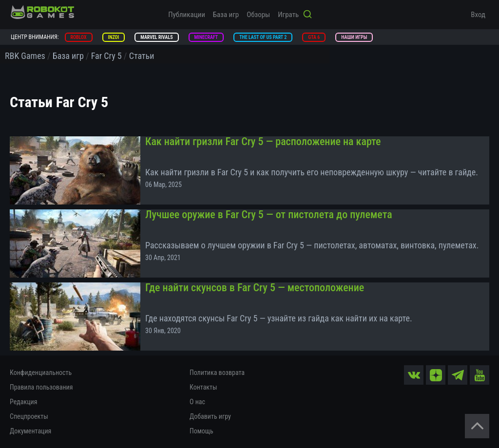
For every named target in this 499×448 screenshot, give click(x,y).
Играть (288, 15)
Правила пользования (41, 387)
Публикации (187, 15)
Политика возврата (217, 373)
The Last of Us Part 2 (263, 37)
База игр (226, 15)
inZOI (114, 37)
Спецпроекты (29, 416)
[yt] (480, 375)
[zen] (436, 375)
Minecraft (206, 37)
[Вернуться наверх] (477, 426)
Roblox (79, 37)
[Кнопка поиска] (307, 15)
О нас (197, 402)
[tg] (458, 375)
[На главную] (42, 12)
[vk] (414, 375)
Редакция (23, 402)
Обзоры (258, 15)
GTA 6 (314, 37)
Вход (478, 15)
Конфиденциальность (41, 373)
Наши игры (354, 37)
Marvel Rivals (156, 37)
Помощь (202, 431)
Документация (30, 431)
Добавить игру (210, 416)
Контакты (203, 387)
